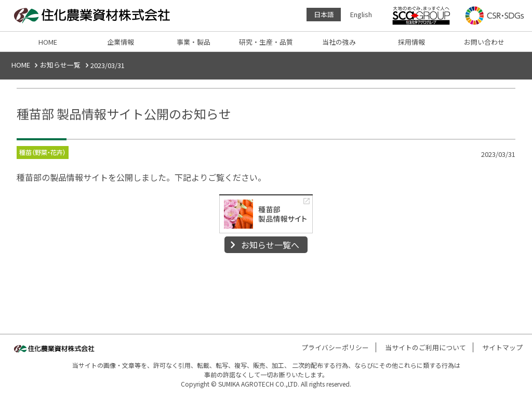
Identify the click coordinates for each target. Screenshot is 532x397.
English (361, 14)
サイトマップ (502, 347)
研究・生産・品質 (266, 42)
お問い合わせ (484, 42)
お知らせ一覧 (60, 65)
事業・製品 (194, 42)
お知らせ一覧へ (270, 245)
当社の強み (339, 42)
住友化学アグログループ (421, 16)
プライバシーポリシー (335, 347)
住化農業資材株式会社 (95, 16)
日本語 (324, 14)
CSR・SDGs (495, 16)
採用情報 (411, 42)
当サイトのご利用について (425, 347)
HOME (48, 42)
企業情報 (121, 42)
